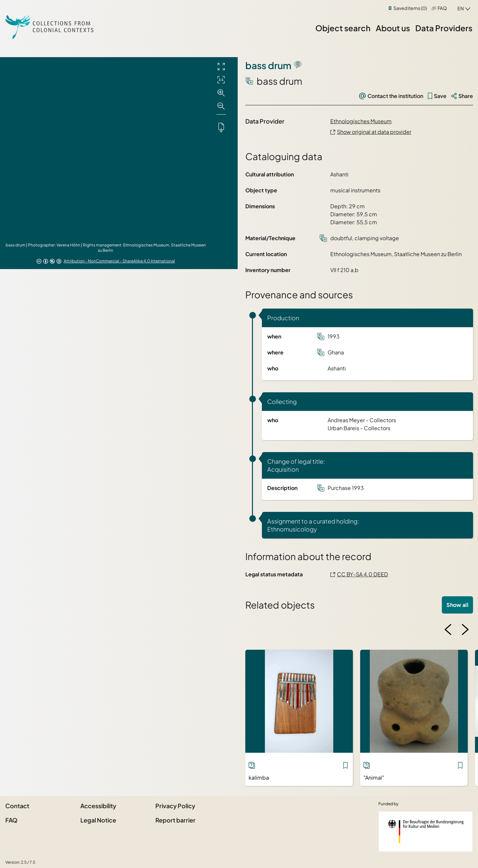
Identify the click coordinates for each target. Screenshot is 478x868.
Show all (457, 605)
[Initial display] (221, 80)
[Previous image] (448, 629)
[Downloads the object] (221, 127)
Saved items (410, 8)
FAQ (442, 8)
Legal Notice (98, 820)
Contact (17, 806)
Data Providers (444, 28)
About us (393, 28)
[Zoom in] (221, 93)
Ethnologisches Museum (361, 121)
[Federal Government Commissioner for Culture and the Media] (426, 831)
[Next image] (465, 629)
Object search (343, 28)
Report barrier (175, 820)
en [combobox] (461, 8)
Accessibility (98, 806)
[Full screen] (221, 66)
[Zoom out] (221, 106)
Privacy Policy (175, 806)
